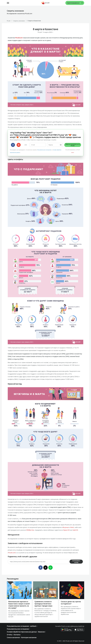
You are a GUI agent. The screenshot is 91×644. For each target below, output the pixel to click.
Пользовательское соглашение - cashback (22, 626)
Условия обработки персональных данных (22, 632)
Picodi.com (19, 38)
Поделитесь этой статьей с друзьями (22, 557)
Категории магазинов (29, 638)
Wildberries (30, 530)
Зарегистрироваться (73, 3)
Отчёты (10, 635)
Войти (73, 153)
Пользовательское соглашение (44, 150)
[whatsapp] (50, 568)
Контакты (17, 635)
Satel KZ (75, 530)
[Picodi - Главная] (46, 3)
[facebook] (13, 145)
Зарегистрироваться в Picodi (73, 145)
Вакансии (41, 632)
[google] (19, 145)
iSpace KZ (66, 530)
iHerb (72, 527)
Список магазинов (13, 638)
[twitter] (45, 568)
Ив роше (66, 527)
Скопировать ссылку (76, 561)
